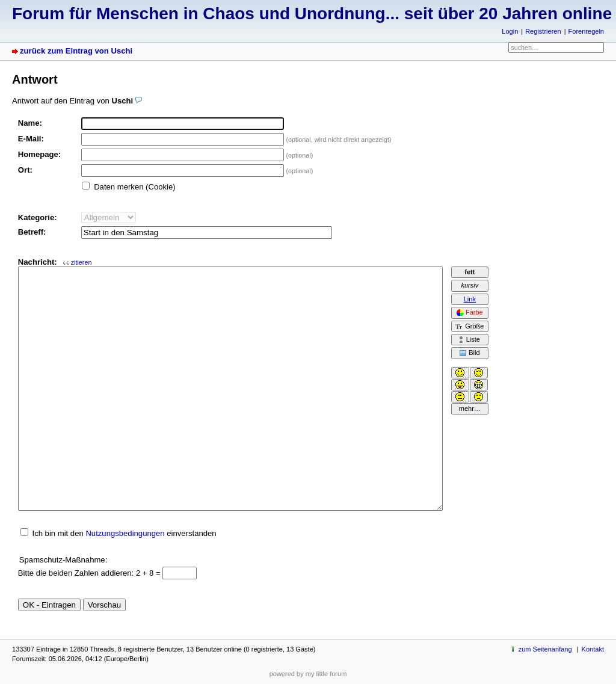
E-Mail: (31, 139)
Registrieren (543, 31)
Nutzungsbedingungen (125, 533)
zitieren (82, 262)
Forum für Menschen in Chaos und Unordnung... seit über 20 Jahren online (312, 14)
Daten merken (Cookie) (135, 187)
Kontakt (593, 649)
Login (510, 31)
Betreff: (32, 232)
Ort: (25, 170)
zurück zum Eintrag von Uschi (76, 51)
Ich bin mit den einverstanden (124, 533)
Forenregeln (586, 31)
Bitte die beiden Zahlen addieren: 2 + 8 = (91, 573)
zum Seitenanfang (545, 649)
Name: (30, 123)
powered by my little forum (308, 674)
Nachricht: (55, 262)
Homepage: (39, 154)
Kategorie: (38, 217)
